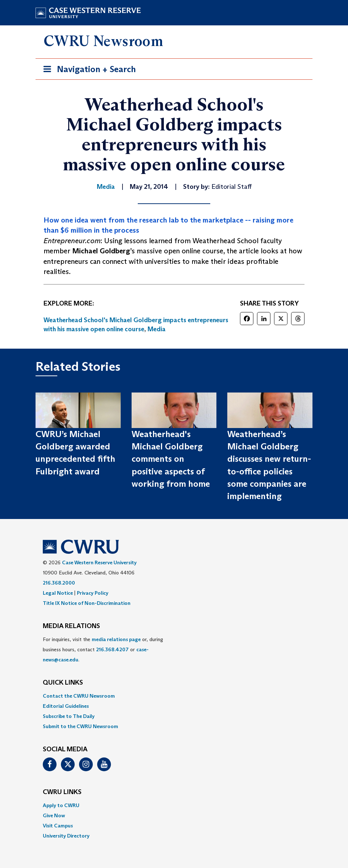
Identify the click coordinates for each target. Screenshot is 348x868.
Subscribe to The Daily (69, 716)
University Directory (66, 836)
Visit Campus (58, 826)
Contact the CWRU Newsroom (79, 696)
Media (157, 329)
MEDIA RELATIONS (71, 626)
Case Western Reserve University (99, 562)
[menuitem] (174, 696)
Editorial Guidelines (66, 706)
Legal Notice (58, 593)
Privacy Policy (93, 593)
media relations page (116, 639)
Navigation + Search (87, 70)
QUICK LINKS (63, 683)
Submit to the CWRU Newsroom (80, 726)
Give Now (54, 815)
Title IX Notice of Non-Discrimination (87, 603)
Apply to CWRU (61, 805)
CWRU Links (62, 792)
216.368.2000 (59, 583)
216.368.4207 (112, 649)
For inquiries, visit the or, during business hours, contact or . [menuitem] (103, 649)
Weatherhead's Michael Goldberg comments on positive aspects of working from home (171, 459)
